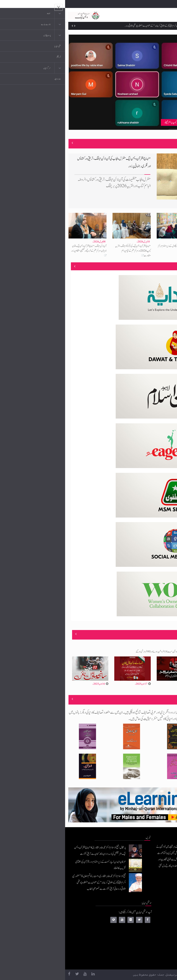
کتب (151, 938)
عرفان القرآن (147, 930)
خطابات (149, 946)
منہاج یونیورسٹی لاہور (144, 961)
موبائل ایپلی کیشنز (146, 922)
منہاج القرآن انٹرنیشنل (143, 914)
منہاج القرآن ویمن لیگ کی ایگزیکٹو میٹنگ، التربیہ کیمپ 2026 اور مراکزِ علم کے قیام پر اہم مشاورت (68, 251)
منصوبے (167, 266)
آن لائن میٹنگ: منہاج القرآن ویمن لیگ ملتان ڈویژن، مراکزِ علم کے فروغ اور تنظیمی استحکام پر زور (24, 248)
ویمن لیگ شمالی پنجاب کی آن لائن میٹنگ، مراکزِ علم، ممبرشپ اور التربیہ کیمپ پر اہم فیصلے (133, 122)
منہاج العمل (148, 953)
